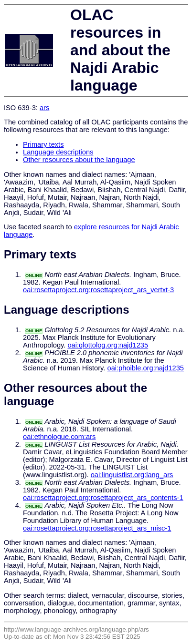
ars (44, 108)
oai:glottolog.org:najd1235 (108, 345)
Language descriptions (58, 152)
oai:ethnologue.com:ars (59, 437)
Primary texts (43, 144)
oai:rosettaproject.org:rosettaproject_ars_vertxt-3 (98, 290)
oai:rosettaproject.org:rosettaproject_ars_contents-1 (103, 498)
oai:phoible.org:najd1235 (145, 368)
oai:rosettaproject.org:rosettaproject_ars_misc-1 (97, 528)
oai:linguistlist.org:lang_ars (132, 475)
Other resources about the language (79, 160)
